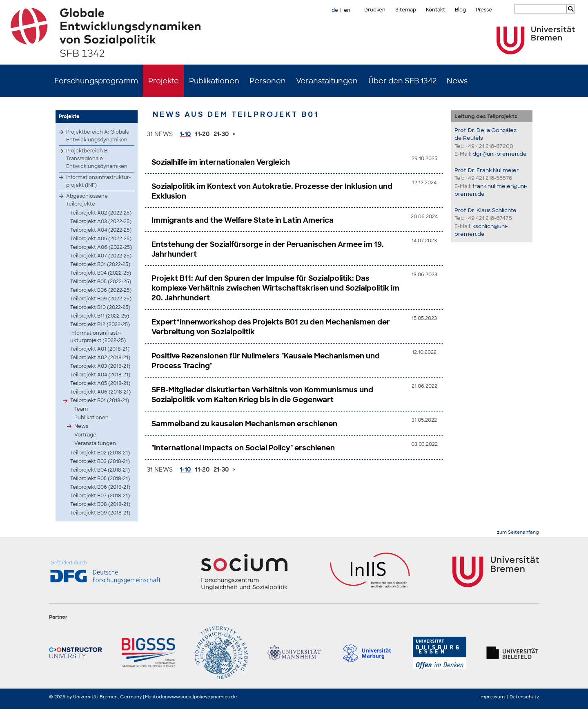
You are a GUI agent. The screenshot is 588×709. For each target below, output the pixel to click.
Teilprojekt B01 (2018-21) (100, 400)
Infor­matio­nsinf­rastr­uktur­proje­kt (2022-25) (98, 337)
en (347, 10)
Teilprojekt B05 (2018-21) (100, 479)
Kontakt (435, 10)
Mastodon (156, 697)
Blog (460, 10)
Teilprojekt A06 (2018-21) (100, 392)
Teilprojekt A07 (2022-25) (101, 256)
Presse (484, 10)
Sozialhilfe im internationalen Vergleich (221, 162)
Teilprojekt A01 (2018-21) (100, 349)
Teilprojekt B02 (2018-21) (100, 453)
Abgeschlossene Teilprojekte (87, 200)
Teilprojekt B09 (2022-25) (101, 299)
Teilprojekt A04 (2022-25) (101, 230)
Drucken (375, 10)
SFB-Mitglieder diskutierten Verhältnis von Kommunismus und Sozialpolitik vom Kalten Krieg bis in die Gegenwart (262, 395)
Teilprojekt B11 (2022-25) (100, 316)
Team (81, 409)
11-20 (202, 134)
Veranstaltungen (327, 81)
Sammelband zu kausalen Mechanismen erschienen (244, 424)
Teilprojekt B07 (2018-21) (100, 496)
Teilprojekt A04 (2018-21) (100, 375)
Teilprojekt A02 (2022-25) (101, 213)
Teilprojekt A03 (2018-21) (100, 366)
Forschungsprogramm (96, 81)
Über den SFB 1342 (402, 81)
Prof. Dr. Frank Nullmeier (487, 170)
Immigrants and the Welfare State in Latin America (243, 220)
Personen (268, 81)
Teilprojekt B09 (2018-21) (100, 513)
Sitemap (406, 10)
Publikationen (214, 81)
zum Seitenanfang (518, 532)
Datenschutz (524, 697)
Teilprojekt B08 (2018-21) (100, 504)
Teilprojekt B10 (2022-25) (100, 307)
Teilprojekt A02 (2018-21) (100, 358)
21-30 (221, 134)
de (335, 10)
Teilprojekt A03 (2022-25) (101, 221)
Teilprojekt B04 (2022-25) (101, 273)
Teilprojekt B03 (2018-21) (100, 461)
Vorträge (85, 435)
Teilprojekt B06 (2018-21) (100, 487)
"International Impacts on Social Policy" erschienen (243, 448)
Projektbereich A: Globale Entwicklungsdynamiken (98, 136)
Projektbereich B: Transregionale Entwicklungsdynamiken (97, 159)
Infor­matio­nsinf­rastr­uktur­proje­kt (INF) (98, 181)
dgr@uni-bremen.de (500, 154)
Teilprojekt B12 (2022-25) (100, 324)
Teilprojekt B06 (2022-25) (101, 290)
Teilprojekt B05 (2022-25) (101, 282)
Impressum (492, 697)
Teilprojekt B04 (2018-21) (100, 470)
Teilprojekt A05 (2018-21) (100, 383)
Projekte (164, 81)
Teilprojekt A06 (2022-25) (101, 247)
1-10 (185, 134)
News (457, 81)
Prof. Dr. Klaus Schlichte (486, 210)
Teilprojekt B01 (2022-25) (100, 264)
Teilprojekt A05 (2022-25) (101, 239)
